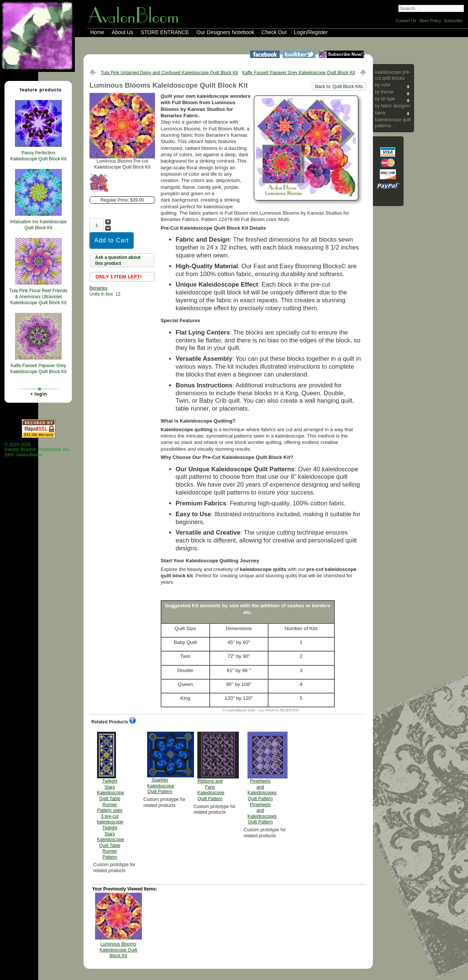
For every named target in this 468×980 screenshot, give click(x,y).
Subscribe (453, 21)
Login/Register (311, 32)
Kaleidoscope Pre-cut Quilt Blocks (393, 75)
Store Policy (430, 21)
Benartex (98, 288)
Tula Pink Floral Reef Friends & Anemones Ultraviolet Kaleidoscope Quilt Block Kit (38, 297)
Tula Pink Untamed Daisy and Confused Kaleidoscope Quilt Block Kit (169, 73)
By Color (383, 85)
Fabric (381, 113)
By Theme (384, 92)
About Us (122, 32)
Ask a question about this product (118, 260)
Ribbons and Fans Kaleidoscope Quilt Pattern (211, 766)
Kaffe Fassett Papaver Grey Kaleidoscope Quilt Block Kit (299, 73)
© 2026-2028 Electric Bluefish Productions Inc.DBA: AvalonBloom (37, 450)
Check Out (274, 32)
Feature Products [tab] (38, 90)
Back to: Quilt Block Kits (339, 87)
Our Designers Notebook (225, 32)
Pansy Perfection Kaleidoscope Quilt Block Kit (38, 156)
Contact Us (406, 21)
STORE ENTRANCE (165, 32)
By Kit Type (385, 99)
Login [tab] (38, 394)
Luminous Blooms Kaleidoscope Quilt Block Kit (118, 950)
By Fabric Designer (393, 106)
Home (97, 32)
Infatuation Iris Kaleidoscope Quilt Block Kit (38, 225)
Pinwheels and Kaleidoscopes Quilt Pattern (262, 778)
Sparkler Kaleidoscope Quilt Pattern (161, 763)
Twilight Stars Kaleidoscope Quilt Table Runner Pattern (110, 796)
